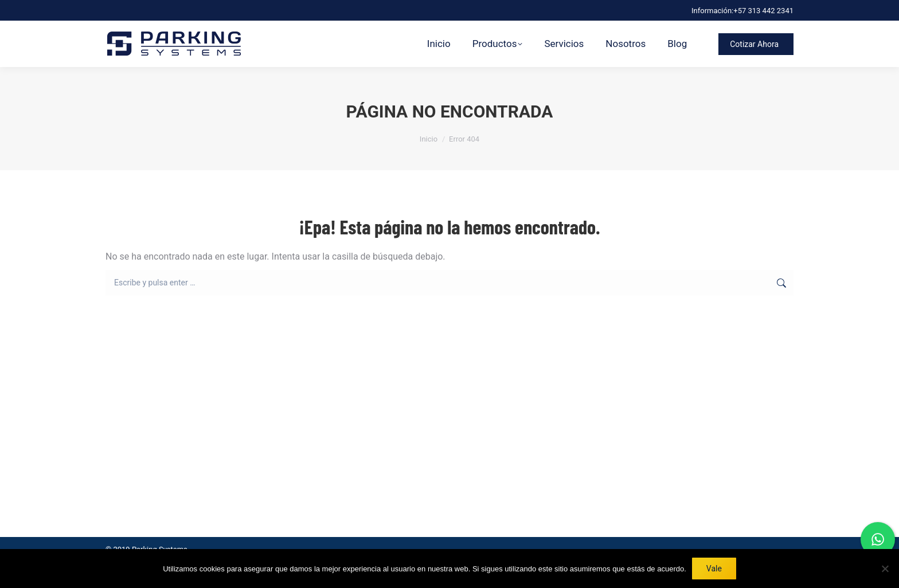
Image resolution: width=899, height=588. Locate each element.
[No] (885, 569)
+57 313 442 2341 (763, 11)
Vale (714, 569)
